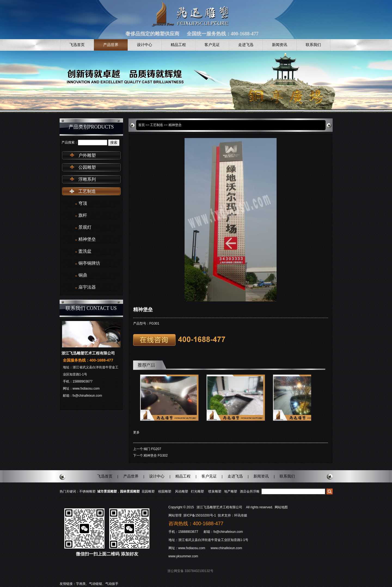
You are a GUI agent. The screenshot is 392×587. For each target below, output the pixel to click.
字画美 (81, 584)
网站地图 (281, 507)
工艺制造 (87, 191)
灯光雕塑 (197, 491)
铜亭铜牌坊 (89, 263)
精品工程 (178, 45)
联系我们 (313, 45)
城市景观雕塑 (107, 491)
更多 (136, 432)
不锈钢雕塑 (87, 491)
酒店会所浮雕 (250, 491)
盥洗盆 (85, 251)
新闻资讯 (280, 45)
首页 (142, 125)
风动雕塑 (182, 491)
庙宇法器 (87, 287)
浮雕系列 (87, 179)
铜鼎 (83, 275)
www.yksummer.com (183, 556)
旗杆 (83, 215)
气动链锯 (96, 584)
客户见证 (212, 45)
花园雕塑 (148, 491)
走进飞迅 (246, 45)
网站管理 (175, 515)
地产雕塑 (231, 491)
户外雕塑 (87, 155)
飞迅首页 (77, 45)
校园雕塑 (165, 491)
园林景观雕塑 (130, 491)
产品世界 (111, 45)
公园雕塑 (87, 167)
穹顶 (83, 203)
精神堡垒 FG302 (156, 455)
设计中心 (145, 45)
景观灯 (85, 227)
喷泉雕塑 (215, 491)
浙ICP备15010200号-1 (200, 515)
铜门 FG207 (152, 449)
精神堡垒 (87, 239)
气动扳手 (112, 584)
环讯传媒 (241, 515)
